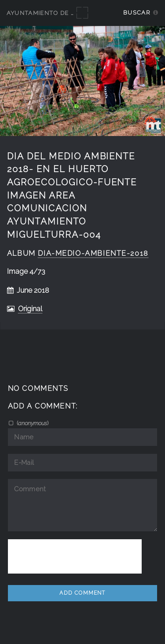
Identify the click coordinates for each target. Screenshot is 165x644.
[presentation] (75, 556)
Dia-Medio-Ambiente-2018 (93, 253)
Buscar (137, 13)
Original (30, 309)
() (32, 423)
